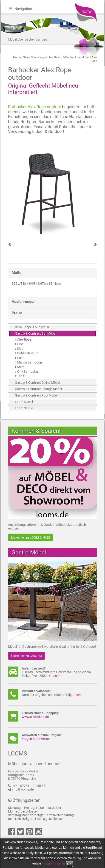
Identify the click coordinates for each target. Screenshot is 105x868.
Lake (21, 358)
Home (17, 57)
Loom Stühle (24, 408)
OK (69, 864)
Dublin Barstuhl (28, 353)
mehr (56, 676)
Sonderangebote (41, 57)
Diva (20, 349)
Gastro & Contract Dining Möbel (37, 383)
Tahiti (21, 376)
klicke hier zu (31, 537)
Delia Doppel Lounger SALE (34, 327)
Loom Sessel (24, 402)
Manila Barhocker (30, 362)
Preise (17, 313)
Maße (17, 273)
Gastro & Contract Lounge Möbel (38, 389)
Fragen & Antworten (36, 739)
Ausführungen (24, 302)
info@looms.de (23, 789)
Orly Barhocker (28, 372)
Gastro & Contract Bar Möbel (72, 57)
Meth (21, 367)
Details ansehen (54, 864)
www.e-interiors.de (35, 717)
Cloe (20, 344)
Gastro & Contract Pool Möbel (36, 395)
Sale (26, 57)
